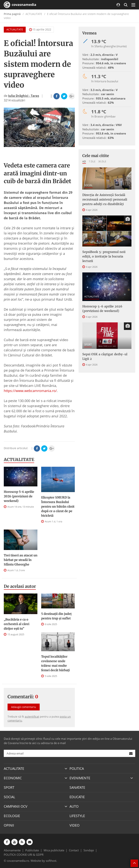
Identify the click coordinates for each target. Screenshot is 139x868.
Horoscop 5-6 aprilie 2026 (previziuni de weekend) (19, 496)
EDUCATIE (77, 797)
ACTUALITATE (15, 29)
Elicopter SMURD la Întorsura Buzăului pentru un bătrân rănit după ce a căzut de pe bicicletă (58, 506)
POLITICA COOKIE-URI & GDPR (24, 855)
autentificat (32, 717)
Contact (74, 850)
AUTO (74, 806)
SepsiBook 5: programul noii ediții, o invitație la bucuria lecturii (104, 256)
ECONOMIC (13, 778)
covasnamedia (20, 5)
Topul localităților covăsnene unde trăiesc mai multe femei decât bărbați (55, 663)
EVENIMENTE (80, 778)
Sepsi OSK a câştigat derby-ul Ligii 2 (105, 356)
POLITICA (77, 768)
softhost (51, 861)
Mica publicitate (54, 850)
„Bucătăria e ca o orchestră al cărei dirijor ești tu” (17, 624)
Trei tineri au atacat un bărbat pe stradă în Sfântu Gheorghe (21, 560)
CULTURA (90, 242)
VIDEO (75, 825)
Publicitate (32, 850)
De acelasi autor (20, 586)
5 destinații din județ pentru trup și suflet (56, 616)
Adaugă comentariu (24, 707)
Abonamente (12, 850)
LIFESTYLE (77, 816)
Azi (84, 161)
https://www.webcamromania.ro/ (30, 391)
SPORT (88, 344)
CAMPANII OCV (16, 806)
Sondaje (89, 850)
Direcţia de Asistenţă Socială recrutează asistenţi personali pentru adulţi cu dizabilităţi (105, 199)
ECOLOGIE (12, 816)
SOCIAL (88, 185)
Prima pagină (12, 14)
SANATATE (77, 787)
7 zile (92, 161)
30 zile (102, 161)
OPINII (9, 825)
